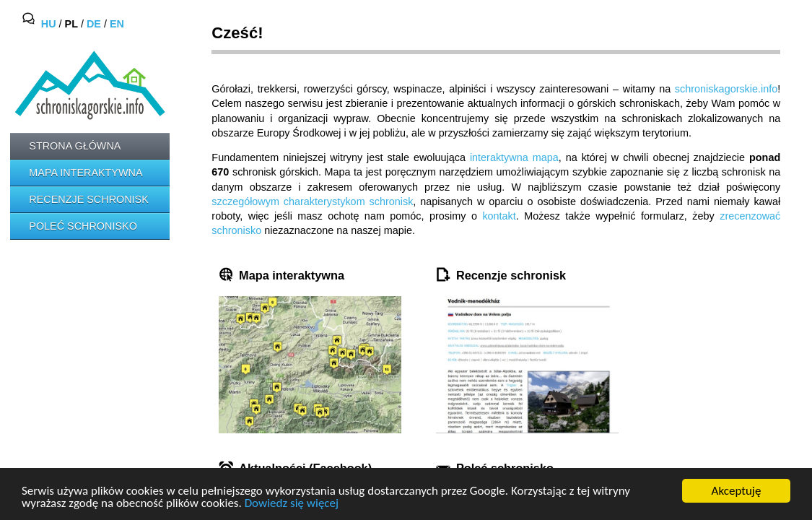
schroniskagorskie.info (726, 89)
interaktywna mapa (514, 157)
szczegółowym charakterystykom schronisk (312, 201)
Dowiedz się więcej (292, 504)
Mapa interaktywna (86, 173)
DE (94, 25)
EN (117, 25)
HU (49, 25)
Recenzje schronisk (89, 199)
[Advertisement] (75, 304)
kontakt (499, 216)
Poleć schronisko (83, 226)
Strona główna (75, 146)
